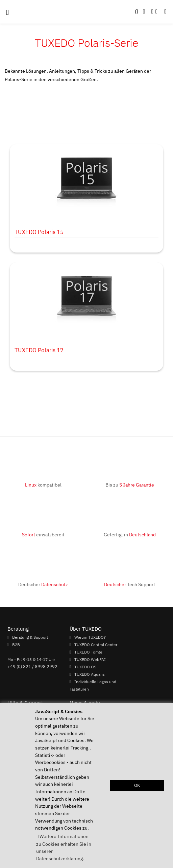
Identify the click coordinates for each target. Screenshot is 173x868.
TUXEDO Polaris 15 (39, 232)
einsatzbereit (43, 535)
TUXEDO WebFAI (90, 659)
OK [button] (137, 785)
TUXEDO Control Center (96, 644)
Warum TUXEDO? (90, 637)
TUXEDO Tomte (88, 652)
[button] (165, 12)
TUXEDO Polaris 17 (39, 350)
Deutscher (43, 584)
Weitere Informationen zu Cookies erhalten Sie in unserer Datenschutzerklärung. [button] (64, 847)
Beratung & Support (30, 637)
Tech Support (130, 584)
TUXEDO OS (85, 667)
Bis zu (130, 485)
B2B (16, 644)
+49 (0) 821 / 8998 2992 (32, 666)
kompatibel (43, 485)
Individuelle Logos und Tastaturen (93, 685)
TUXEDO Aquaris (90, 674)
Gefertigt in (130, 535)
